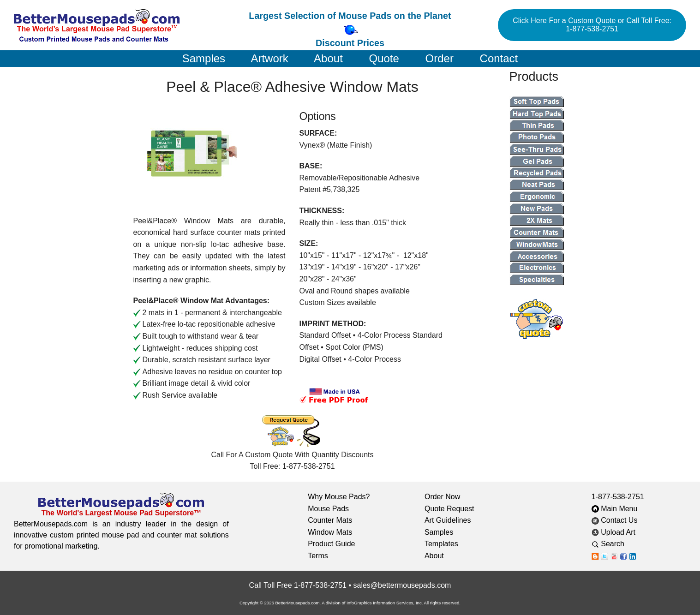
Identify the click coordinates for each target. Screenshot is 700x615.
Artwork (269, 58)
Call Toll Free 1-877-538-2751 (298, 585)
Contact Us (615, 520)
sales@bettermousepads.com (402, 585)
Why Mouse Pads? (339, 497)
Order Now (442, 497)
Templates (441, 544)
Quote (384, 58)
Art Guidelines (448, 520)
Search (615, 544)
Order (440, 58)
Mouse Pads (328, 509)
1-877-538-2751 (618, 497)
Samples (204, 58)
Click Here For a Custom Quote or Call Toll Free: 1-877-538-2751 (592, 25)
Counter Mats (330, 520)
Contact (499, 58)
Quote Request (449, 509)
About (328, 58)
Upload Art (615, 532)
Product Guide (331, 544)
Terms (318, 556)
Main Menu (615, 509)
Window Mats (330, 532)
